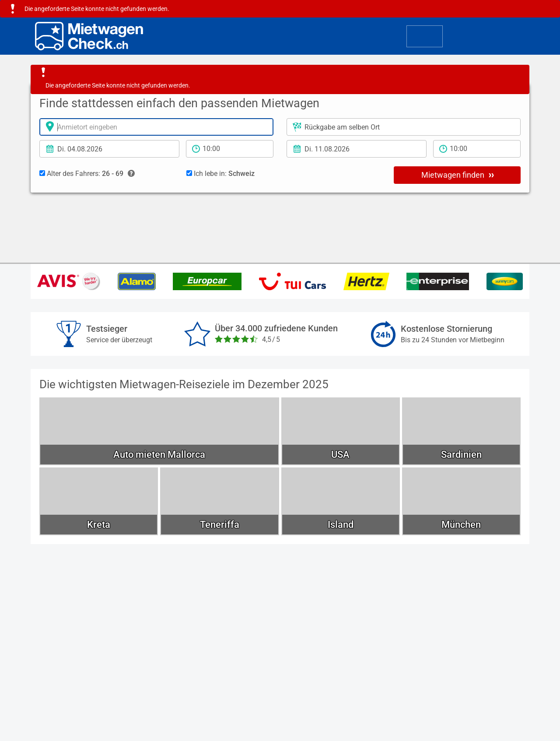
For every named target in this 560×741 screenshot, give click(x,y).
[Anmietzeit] (230, 149)
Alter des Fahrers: (87, 174)
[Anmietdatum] (109, 149)
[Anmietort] (156, 127)
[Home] (89, 36)
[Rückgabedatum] (357, 149)
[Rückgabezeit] (477, 149)
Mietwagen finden (458, 175)
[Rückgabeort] (404, 127)
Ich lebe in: (220, 174)
